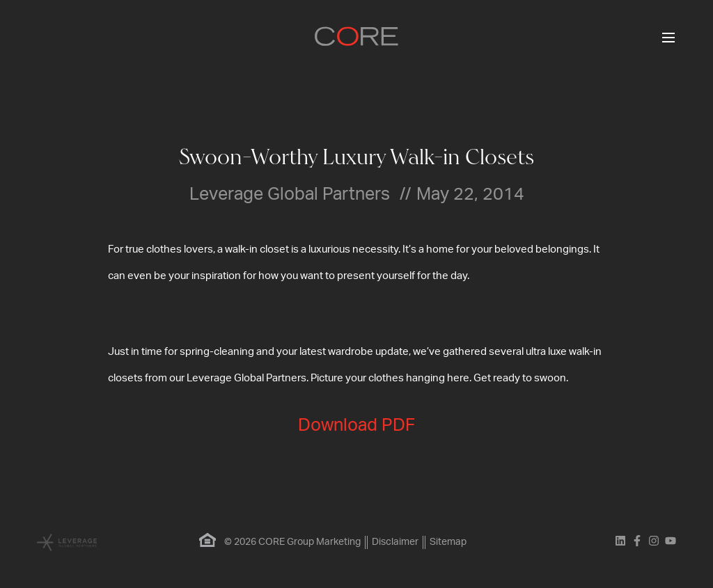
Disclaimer (395, 542)
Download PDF (356, 426)
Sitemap (448, 542)
